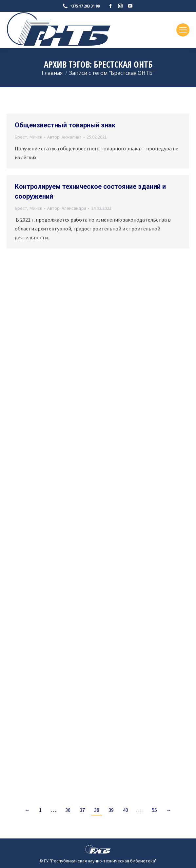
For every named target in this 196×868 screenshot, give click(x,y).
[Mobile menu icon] (183, 30)
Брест (21, 137)
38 (97, 810)
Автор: (64, 137)
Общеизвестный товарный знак (65, 125)
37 (82, 810)
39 (111, 810)
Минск (36, 137)
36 (68, 810)
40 (126, 810)
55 (154, 810)
